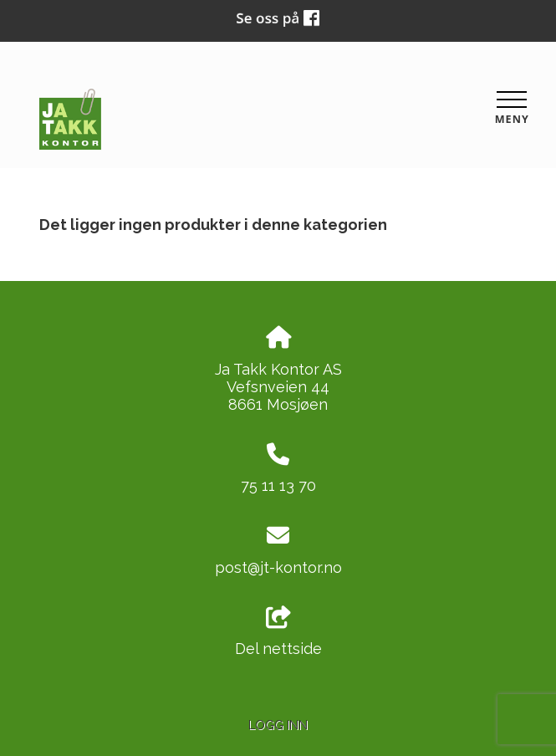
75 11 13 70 (278, 485)
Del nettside (278, 632)
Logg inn (278, 725)
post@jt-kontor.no (278, 567)
